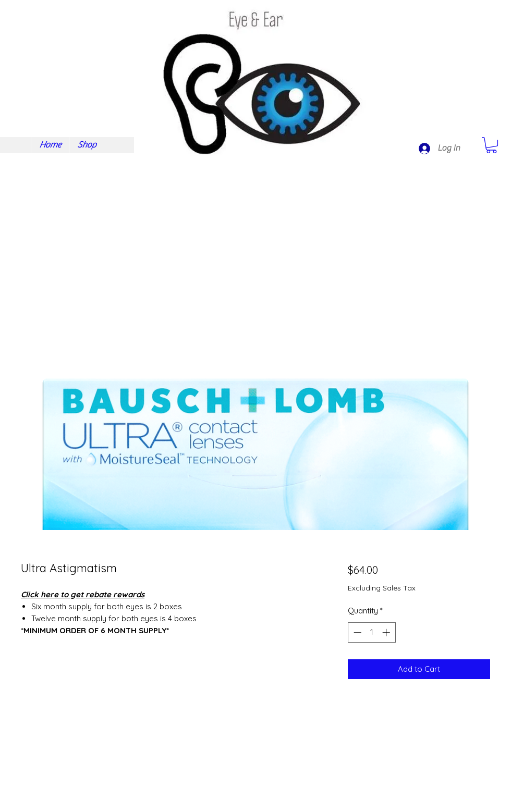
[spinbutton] (372, 632)
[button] (491, 145)
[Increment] (387, 632)
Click (30, 594)
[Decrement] (356, 632)
